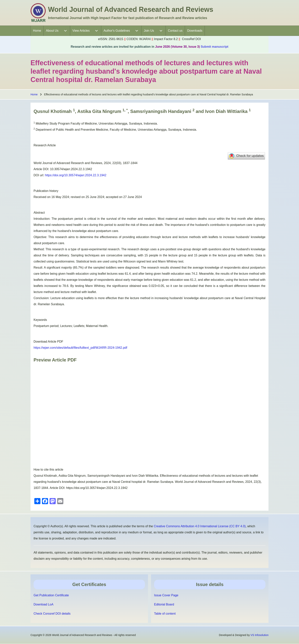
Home (34, 94)
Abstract (39, 213)
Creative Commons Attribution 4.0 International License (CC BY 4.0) (200, 526)
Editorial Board (164, 604)
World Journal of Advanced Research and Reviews (131, 9)
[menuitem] (37, 31)
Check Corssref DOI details (52, 614)
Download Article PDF (48, 342)
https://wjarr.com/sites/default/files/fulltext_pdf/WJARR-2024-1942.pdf (80, 348)
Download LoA (43, 604)
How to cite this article (48, 470)
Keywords (40, 320)
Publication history (46, 191)
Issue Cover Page (166, 595)
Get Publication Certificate (51, 595)
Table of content (165, 614)
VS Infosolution (260, 635)
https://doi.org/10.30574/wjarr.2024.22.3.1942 (76, 175)
